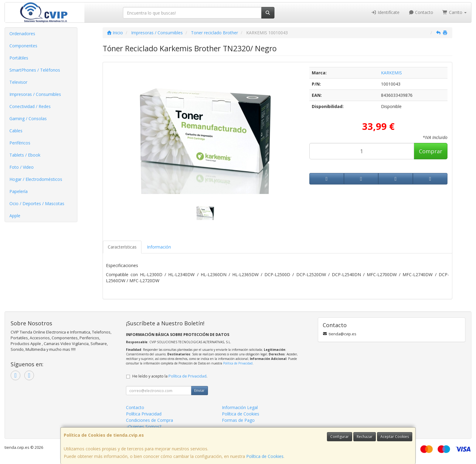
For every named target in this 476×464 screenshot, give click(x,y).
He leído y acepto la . (170, 376)
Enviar (199, 390)
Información (159, 247)
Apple (15, 216)
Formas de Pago (238, 420)
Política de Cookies (265, 456)
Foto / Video (22, 167)
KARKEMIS (391, 73)
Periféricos (20, 143)
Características (122, 247)
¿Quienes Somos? (144, 427)
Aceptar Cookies (395, 437)
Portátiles (19, 58)
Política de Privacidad (238, 363)
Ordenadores (22, 34)
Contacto (421, 12)
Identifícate (385, 12)
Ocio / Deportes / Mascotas (37, 203)
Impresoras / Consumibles (35, 94)
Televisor (18, 82)
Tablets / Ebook (25, 155)
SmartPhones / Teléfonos (35, 70)
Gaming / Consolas (28, 119)
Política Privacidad (144, 414)
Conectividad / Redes (30, 106)
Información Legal (240, 407)
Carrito (454, 12)
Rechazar (365, 437)
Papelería (19, 191)
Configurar (340, 437)
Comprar (431, 151)
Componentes (23, 46)
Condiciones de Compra (150, 420)
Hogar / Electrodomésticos (36, 179)
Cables (16, 131)
